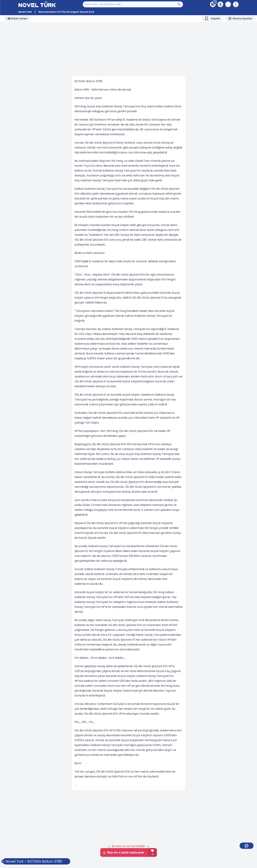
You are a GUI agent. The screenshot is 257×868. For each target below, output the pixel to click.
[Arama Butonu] (180, 4)
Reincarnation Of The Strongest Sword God (66, 12)
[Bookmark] (212, 18)
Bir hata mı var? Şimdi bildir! (129, 846)
